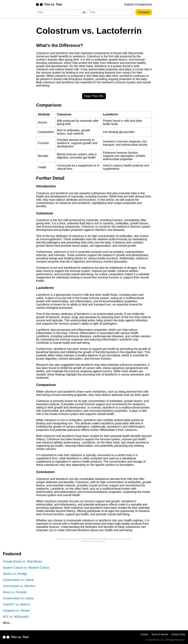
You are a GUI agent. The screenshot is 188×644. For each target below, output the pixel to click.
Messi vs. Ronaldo (15, 592)
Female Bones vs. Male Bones (23, 561)
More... (7, 623)
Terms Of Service (160, 634)
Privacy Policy (178, 634)
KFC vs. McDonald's (16, 617)
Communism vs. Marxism (19, 586)
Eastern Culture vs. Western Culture (26, 568)
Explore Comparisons (138, 4)
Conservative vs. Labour (19, 598)
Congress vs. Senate (16, 611)
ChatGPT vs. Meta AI (16, 604)
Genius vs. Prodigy (15, 574)
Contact (144, 634)
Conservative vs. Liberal (18, 580)
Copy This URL (94, 96)
